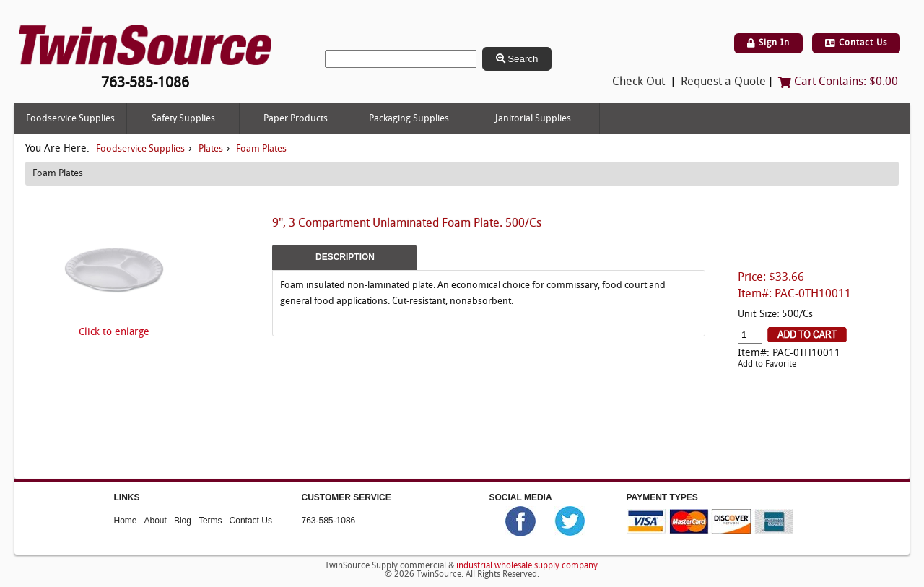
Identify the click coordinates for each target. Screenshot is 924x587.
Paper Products (296, 119)
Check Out (638, 82)
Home (126, 521)
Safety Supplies (183, 119)
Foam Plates (261, 149)
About (156, 521)
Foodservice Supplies (70, 119)
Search (517, 59)
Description (345, 257)
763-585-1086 (329, 521)
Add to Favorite (767, 365)
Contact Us (856, 43)
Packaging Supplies (409, 119)
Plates (211, 149)
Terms (210, 521)
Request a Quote (723, 82)
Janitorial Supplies (533, 119)
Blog (183, 521)
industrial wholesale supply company (527, 566)
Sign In (768, 43)
